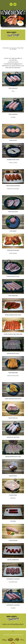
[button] (13, 8)
